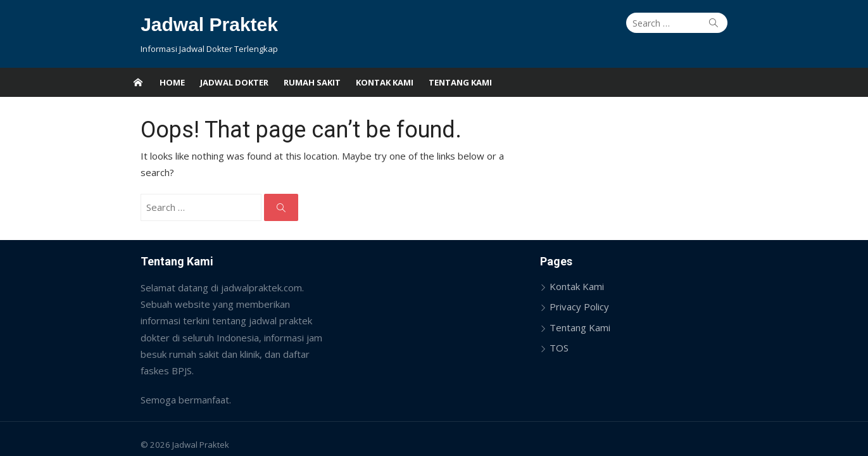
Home (172, 82)
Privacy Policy (585, 290)
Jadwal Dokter (234, 82)
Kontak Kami (385, 82)
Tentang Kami (460, 82)
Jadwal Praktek (193, 24)
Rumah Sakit (312, 82)
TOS (565, 331)
